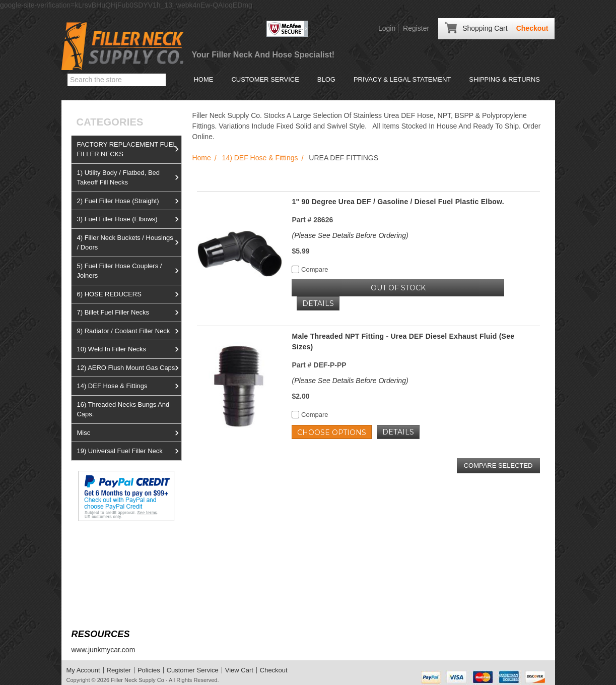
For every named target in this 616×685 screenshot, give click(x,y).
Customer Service (265, 79)
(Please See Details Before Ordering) (350, 235)
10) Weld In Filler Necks (129, 349)
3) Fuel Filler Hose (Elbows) (129, 219)
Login (387, 28)
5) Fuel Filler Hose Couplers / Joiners (129, 271)
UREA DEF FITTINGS (344, 158)
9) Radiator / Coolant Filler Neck (129, 331)
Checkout (532, 28)
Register (416, 28)
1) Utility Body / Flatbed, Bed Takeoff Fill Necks (129, 178)
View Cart (239, 670)
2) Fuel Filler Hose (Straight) (129, 201)
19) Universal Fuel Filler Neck (129, 451)
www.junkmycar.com (103, 650)
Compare (310, 269)
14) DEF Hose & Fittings (129, 386)
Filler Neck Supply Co (138, 680)
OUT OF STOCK (398, 288)
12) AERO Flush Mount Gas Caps (129, 368)
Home (203, 79)
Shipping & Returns (504, 79)
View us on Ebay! (99, 545)
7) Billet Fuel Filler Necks (129, 313)
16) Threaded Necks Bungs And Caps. (123, 410)
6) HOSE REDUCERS (129, 294)
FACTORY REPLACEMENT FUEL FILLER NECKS (129, 149)
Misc (129, 433)
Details (318, 303)
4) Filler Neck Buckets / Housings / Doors (129, 243)
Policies (149, 670)
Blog (326, 79)
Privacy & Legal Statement (402, 79)
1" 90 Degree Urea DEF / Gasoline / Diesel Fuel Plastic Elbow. (398, 202)
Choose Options (332, 432)
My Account (83, 670)
